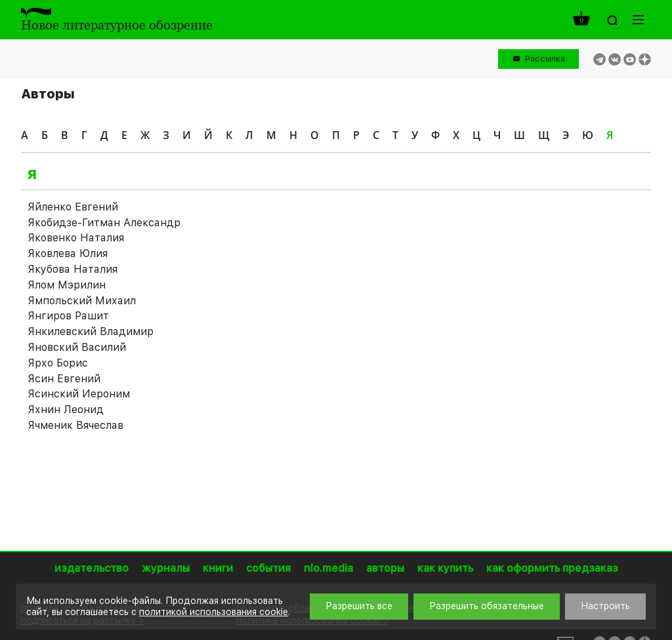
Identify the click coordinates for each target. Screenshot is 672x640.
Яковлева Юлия (68, 253)
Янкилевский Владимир (91, 331)
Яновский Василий (77, 347)
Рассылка (545, 59)
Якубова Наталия (73, 269)
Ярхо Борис (58, 363)
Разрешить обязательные (487, 606)
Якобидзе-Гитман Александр (104, 223)
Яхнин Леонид (66, 410)
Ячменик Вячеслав (75, 425)
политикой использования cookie (214, 612)
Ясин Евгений (64, 379)
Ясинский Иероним (79, 394)
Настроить (605, 606)
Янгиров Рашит (68, 316)
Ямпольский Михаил (82, 301)
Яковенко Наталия (76, 238)
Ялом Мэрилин (67, 285)
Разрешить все (359, 606)
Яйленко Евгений (73, 207)
